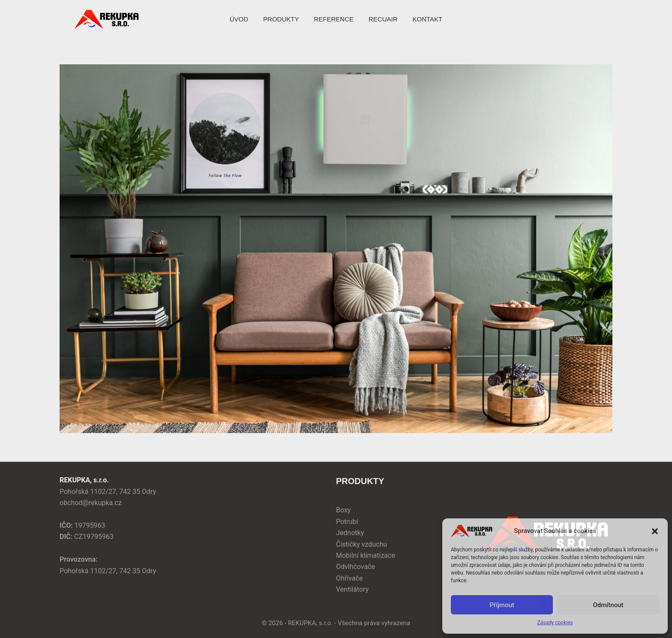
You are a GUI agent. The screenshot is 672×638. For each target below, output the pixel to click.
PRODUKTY (281, 19)
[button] (655, 531)
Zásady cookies (555, 623)
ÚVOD (239, 19)
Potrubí (347, 522)
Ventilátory (352, 589)
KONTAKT (427, 19)
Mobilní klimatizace (366, 555)
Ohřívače (349, 578)
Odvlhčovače (355, 567)
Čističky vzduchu (361, 544)
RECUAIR (383, 19)
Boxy (343, 510)
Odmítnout (608, 605)
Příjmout (502, 605)
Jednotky (350, 533)
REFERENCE (334, 19)
